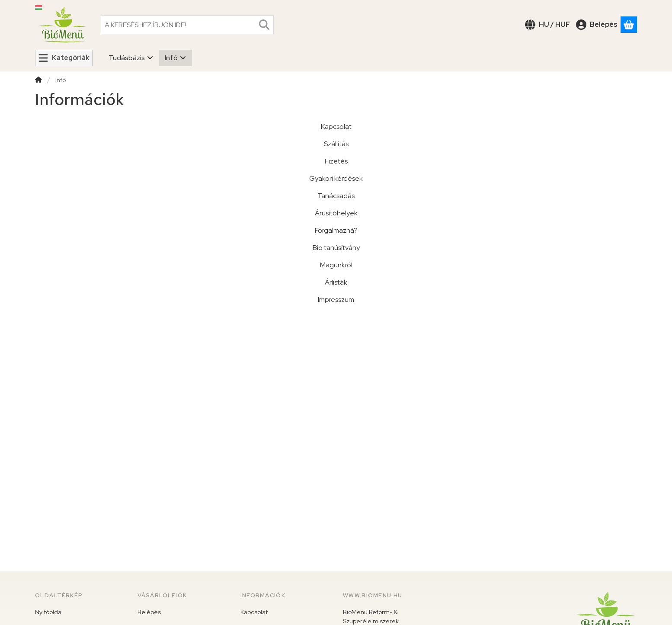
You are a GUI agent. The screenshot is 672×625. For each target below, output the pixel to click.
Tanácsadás (336, 196)
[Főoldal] (38, 81)
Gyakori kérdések (336, 178)
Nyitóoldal (49, 612)
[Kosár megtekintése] (629, 25)
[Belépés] (597, 25)
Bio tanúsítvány (336, 248)
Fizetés (336, 161)
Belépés (149, 612)
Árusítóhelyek (336, 213)
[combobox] (187, 25)
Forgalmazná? (336, 230)
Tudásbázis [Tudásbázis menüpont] (131, 58)
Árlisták (336, 282)
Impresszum (336, 300)
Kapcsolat (336, 127)
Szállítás (336, 144)
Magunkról (336, 265)
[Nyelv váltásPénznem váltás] (547, 25)
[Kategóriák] (64, 58)
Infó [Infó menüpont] (176, 58)
